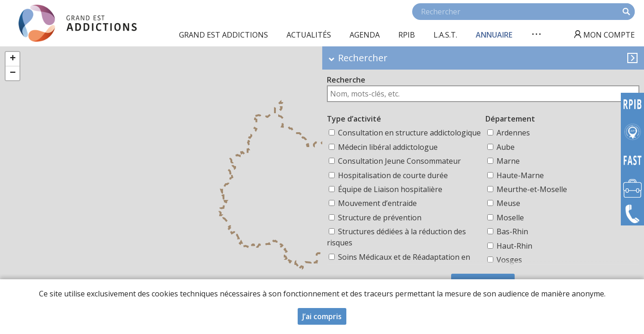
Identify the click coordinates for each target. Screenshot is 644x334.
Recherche (346, 80)
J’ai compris (322, 318)
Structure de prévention (380, 218)
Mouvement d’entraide (377, 203)
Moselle (510, 218)
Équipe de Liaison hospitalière (390, 189)
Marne (508, 161)
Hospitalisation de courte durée (393, 175)
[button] (13, 59)
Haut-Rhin (514, 246)
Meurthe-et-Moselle (532, 189)
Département (510, 119)
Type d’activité (354, 119)
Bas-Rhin (512, 231)
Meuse (508, 203)
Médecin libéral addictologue (388, 147)
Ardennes (513, 133)
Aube (506, 147)
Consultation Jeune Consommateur (399, 161)
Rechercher (363, 58)
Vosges (509, 260)
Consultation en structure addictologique (409, 133)
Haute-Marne (520, 175)
